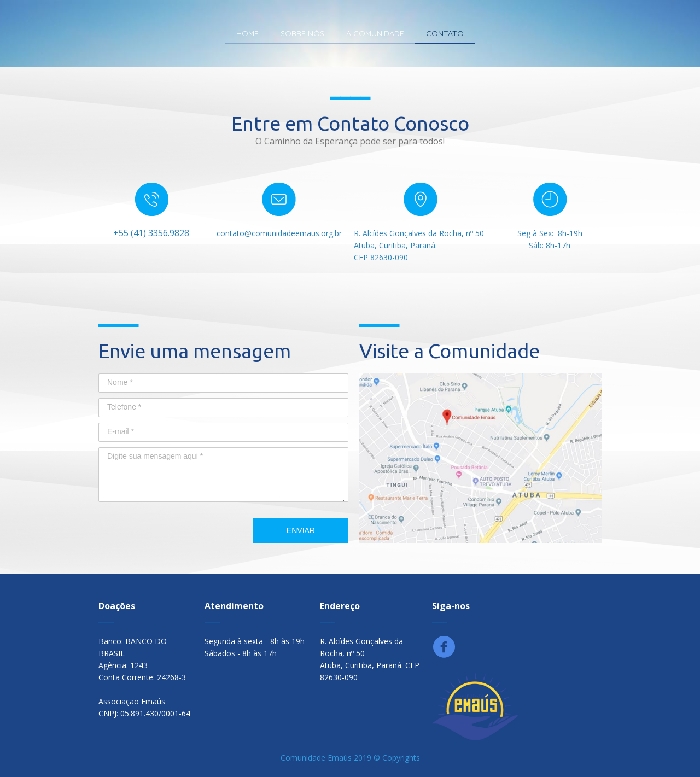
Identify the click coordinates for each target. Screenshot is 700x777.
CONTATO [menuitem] (445, 33)
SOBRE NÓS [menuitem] (302, 33)
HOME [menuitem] (247, 33)
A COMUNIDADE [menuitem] (375, 33)
